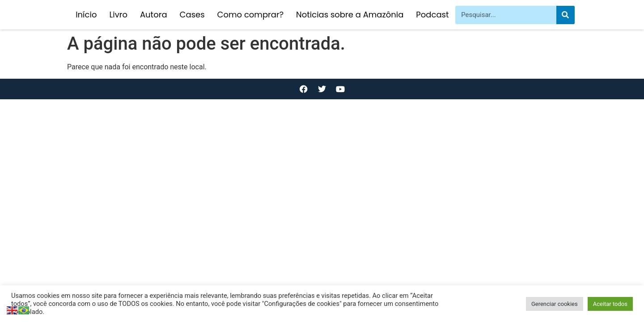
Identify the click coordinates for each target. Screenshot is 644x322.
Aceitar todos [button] (610, 304)
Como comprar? (250, 15)
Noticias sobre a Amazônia (350, 15)
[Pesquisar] (566, 15)
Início (86, 15)
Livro (118, 15)
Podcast (432, 15)
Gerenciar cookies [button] (555, 304)
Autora (154, 15)
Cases (192, 15)
